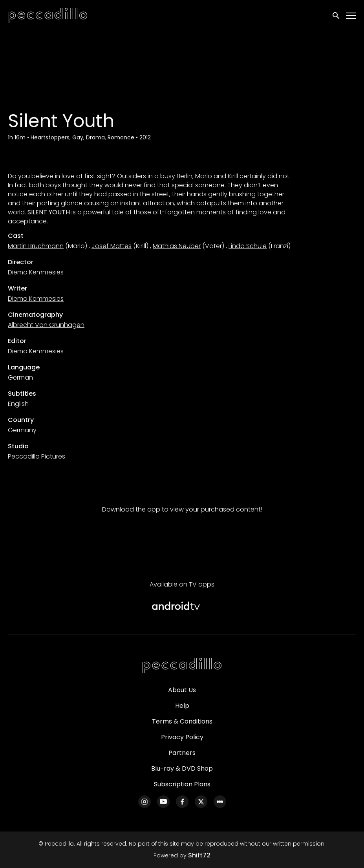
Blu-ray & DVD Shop (182, 768)
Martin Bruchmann (36, 246)
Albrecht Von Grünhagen (46, 325)
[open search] (337, 16)
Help (182, 706)
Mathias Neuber (177, 246)
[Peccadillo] (182, 666)
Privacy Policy (182, 737)
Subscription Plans (182, 784)
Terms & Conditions (182, 721)
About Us (182, 690)
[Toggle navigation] (351, 16)
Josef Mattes (112, 246)
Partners (182, 753)
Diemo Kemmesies (36, 272)
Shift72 (199, 855)
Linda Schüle (248, 246)
